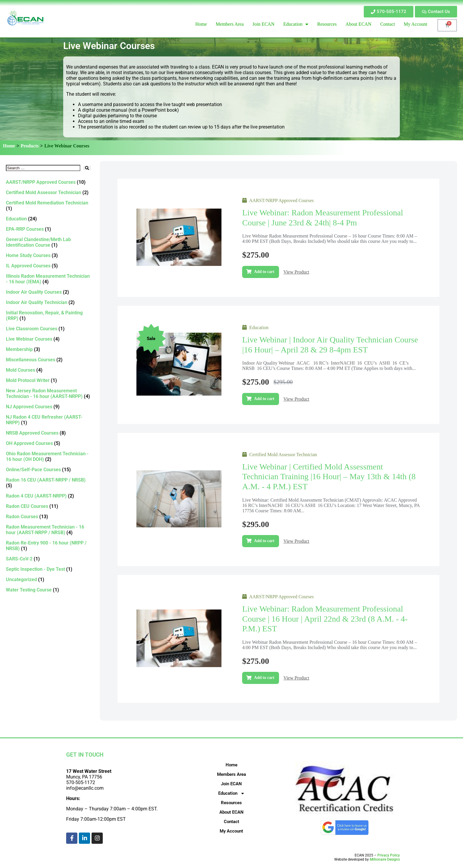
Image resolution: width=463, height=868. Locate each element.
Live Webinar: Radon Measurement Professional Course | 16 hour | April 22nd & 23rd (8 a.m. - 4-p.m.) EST (325, 619)
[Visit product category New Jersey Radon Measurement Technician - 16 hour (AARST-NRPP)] (48, 394)
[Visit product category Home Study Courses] (48, 255)
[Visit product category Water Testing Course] (48, 590)
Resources (231, 803)
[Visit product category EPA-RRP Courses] (48, 229)
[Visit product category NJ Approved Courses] (48, 407)
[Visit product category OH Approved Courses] (48, 443)
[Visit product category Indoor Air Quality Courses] (48, 292)
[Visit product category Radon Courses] (48, 517)
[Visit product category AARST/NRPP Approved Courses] (48, 182)
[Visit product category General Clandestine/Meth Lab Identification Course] (48, 242)
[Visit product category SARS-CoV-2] (48, 559)
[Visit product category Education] (48, 219)
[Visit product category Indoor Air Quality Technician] (48, 302)
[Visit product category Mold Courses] (48, 370)
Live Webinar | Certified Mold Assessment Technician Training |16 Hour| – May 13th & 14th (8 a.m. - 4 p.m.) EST (329, 477)
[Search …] (43, 168)
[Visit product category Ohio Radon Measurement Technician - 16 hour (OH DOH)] (48, 456)
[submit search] (87, 168)
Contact (231, 822)
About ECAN (231, 812)
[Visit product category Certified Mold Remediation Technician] (48, 206)
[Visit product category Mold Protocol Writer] (48, 380)
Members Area (231, 774)
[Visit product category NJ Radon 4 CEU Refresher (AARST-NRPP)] (48, 420)
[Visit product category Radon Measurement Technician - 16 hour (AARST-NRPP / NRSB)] (48, 530)
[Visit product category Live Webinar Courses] (48, 339)
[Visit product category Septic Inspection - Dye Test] (48, 569)
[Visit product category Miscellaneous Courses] (48, 360)
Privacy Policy (389, 855)
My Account (231, 831)
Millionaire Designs (385, 859)
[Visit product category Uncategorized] (48, 580)
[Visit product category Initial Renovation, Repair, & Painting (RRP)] (48, 316)
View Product (296, 272)
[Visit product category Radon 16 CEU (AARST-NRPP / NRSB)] (48, 483)
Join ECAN (231, 784)
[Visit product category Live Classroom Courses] (48, 329)
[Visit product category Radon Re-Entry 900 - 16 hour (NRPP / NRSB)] (48, 546)
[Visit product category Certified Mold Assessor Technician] (48, 192)
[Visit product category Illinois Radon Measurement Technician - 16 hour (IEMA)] (48, 279)
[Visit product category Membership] (48, 349)
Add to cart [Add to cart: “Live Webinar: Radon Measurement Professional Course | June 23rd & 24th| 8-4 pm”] (264, 272)
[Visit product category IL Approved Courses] (48, 266)
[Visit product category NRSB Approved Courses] (48, 433)
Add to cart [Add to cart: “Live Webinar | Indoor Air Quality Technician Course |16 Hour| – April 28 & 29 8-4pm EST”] (264, 399)
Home (9, 146)
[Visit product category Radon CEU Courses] (48, 506)
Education (231, 793)
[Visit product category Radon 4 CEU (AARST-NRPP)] (48, 496)
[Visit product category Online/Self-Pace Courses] (48, 470)
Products (30, 146)
